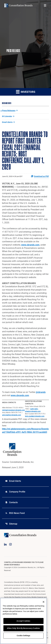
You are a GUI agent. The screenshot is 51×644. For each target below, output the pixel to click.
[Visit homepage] (18, 5)
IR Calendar (7, 116)
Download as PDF (40, 176)
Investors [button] (26, 92)
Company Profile (15, 492)
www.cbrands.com (30, 245)
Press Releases (9, 111)
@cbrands (41, 392)
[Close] (44, 602)
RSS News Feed (15, 513)
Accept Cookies (23, 621)
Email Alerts (7, 122)
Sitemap (11, 524)
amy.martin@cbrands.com (12, 415)
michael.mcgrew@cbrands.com (13, 410)
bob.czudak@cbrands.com (35, 416)
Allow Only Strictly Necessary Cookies (23, 628)
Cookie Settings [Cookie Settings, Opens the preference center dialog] (24, 636)
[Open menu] (45, 5)
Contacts (11, 502)
